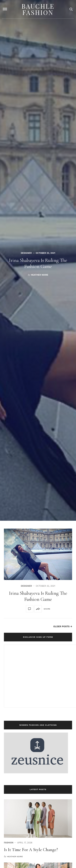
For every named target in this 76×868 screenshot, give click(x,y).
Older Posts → (63, 626)
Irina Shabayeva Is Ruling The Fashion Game (38, 263)
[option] (38, 260)
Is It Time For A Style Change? (31, 850)
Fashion (9, 843)
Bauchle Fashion (38, 9)
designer (26, 253)
